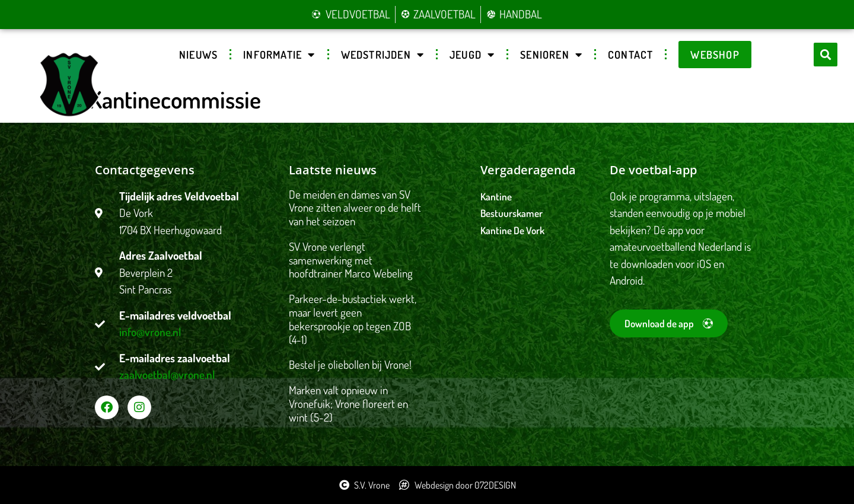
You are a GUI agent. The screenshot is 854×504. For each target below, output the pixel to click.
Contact (630, 55)
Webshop (715, 55)
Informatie (279, 55)
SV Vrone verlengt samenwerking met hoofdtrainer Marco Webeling (351, 260)
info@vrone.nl (150, 332)
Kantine (496, 197)
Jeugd (472, 55)
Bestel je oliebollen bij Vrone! (350, 364)
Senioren (551, 55)
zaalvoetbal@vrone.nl (167, 374)
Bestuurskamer (512, 213)
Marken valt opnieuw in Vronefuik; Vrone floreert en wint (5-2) (348, 403)
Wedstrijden (383, 55)
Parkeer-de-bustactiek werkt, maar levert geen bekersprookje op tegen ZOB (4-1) (353, 319)
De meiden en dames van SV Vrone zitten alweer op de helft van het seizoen (355, 208)
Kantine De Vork (512, 230)
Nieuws (198, 55)
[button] (826, 55)
